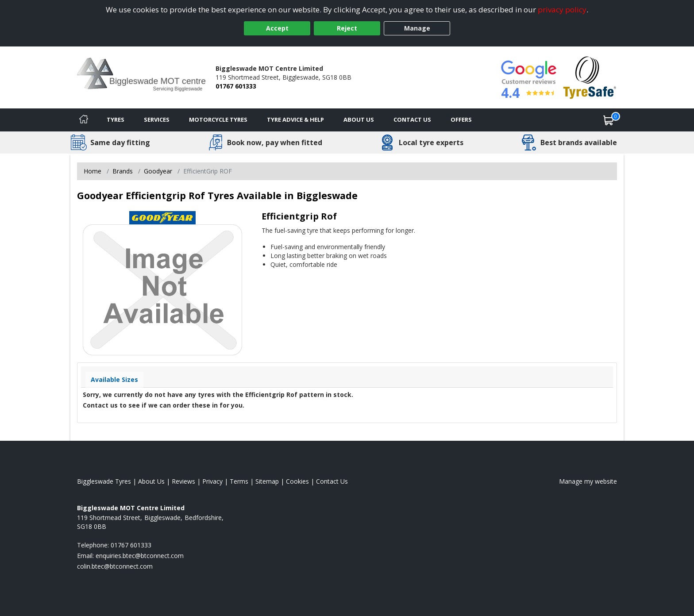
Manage (417, 28)
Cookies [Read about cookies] (297, 481)
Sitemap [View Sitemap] (267, 481)
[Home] (84, 120)
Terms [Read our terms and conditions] (239, 481)
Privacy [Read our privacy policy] (212, 481)
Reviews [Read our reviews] (183, 481)
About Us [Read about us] (151, 481)
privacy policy (562, 10)
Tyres (116, 119)
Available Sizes (114, 379)
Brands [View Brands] (123, 171)
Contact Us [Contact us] (412, 119)
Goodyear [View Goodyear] (158, 171)
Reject (347, 28)
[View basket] (609, 120)
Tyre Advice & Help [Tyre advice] (295, 119)
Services (157, 119)
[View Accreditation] (590, 77)
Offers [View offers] (461, 119)
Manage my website (588, 481)
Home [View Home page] (93, 171)
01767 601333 (236, 86)
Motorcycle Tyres (218, 119)
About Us (359, 119)
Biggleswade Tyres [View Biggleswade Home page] (104, 481)
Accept (277, 28)
